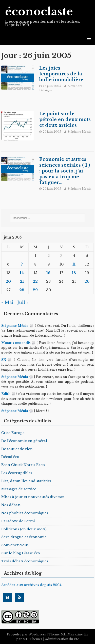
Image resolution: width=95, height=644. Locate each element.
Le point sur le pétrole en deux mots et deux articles (65, 120)
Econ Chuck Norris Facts (23, 465)
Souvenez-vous (15, 545)
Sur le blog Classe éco (21, 553)
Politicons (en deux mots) (24, 529)
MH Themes (32, 639)
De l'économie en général (24, 441)
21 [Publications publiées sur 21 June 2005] (22, 281)
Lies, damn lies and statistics (26, 481)
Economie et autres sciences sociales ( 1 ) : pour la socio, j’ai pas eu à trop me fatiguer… (65, 171)
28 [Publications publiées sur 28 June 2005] (22, 290)
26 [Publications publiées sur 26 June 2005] (87, 281)
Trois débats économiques (25, 561)
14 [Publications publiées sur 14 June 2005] (22, 273)
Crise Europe (13, 433)
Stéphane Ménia (79, 132)
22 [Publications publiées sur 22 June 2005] (35, 281)
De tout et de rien (17, 449)
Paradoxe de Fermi (18, 521)
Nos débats (11, 505)
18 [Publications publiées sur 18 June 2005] (74, 273)
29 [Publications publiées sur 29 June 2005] (35, 290)
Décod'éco (10, 457)
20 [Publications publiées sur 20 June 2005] (8, 281)
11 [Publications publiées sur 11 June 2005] (74, 264)
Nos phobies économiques (25, 513)
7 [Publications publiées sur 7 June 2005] (22, 264)
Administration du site (62, 639)
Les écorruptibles (17, 473)
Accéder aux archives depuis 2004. (32, 585)
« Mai (7, 302)
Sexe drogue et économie (24, 537)
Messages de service (19, 489)
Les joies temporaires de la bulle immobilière (61, 74)
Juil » (23, 302)
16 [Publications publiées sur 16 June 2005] (48, 273)
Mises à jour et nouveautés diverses (33, 497)
